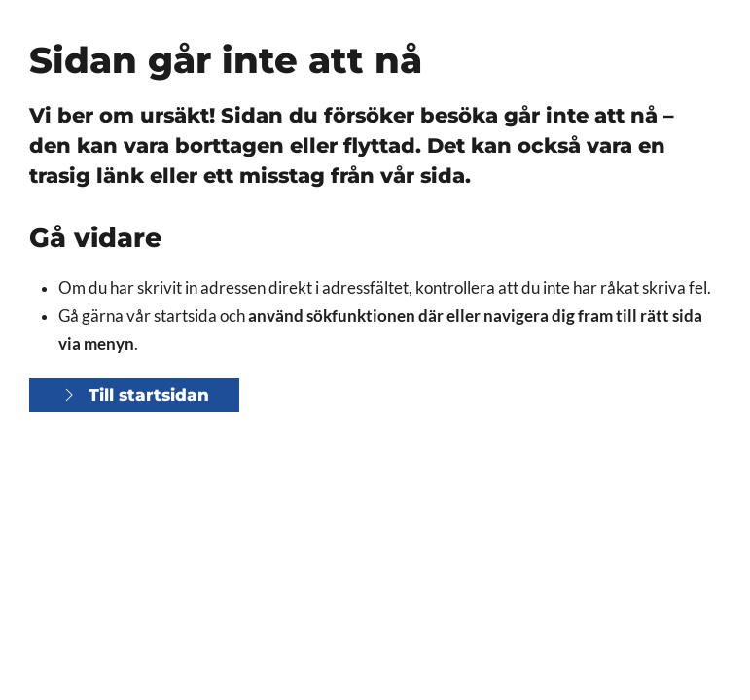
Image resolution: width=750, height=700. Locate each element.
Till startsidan (134, 395)
